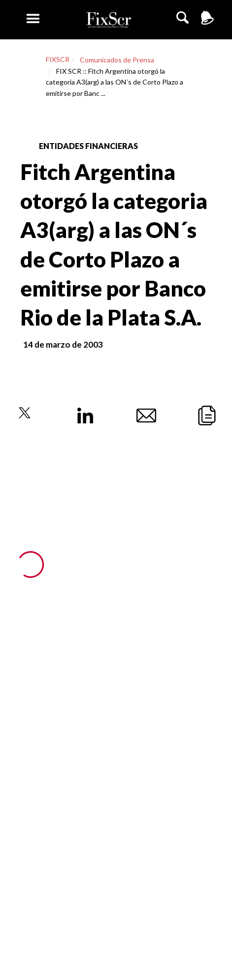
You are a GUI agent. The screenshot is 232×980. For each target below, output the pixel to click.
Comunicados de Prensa (117, 60)
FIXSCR (58, 59)
